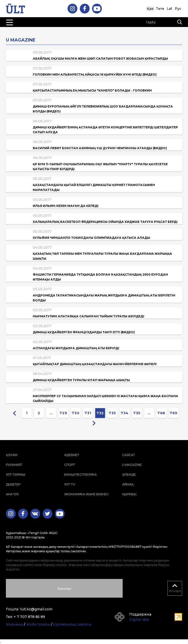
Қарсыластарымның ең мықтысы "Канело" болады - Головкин (92, 90)
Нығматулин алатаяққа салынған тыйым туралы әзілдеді (88, 316)
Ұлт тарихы (16, 475)
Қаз (150, 9)
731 (88, 413)
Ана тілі (12, 494)
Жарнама (14, 624)
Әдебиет (72, 455)
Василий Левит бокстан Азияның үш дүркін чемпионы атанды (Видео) (100, 148)
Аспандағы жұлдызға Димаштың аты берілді (76, 348)
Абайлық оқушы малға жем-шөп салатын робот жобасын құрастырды (100, 59)
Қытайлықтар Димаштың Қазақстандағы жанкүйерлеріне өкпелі (95, 364)
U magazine (132, 465)
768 (161, 413)
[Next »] (94, 423)
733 (112, 413)
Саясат (129, 455)
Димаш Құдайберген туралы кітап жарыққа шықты (81, 380)
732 (100, 413)
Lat (170, 9)
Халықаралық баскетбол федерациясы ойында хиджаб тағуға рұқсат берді (105, 222)
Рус (178, 9)
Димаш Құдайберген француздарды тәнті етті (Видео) (84, 332)
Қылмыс (129, 494)
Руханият (14, 465)
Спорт (70, 465)
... (51, 413)
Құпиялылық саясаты (72, 624)
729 (63, 413)
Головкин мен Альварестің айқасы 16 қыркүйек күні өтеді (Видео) (95, 74)
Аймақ (128, 484)
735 (137, 413)
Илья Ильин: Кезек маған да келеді (66, 206)
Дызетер (13, 484)
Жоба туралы (38, 624)
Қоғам (12, 455)
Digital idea (139, 619)
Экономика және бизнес (86, 494)
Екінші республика (80, 475)
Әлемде (129, 475)
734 (125, 413)
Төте (160, 9)
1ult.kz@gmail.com (36, 609)
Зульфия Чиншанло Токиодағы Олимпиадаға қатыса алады (91, 238)
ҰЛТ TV (70, 484)
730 (76, 413)
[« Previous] (14, 413)
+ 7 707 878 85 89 (29, 617)
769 (174, 413)
